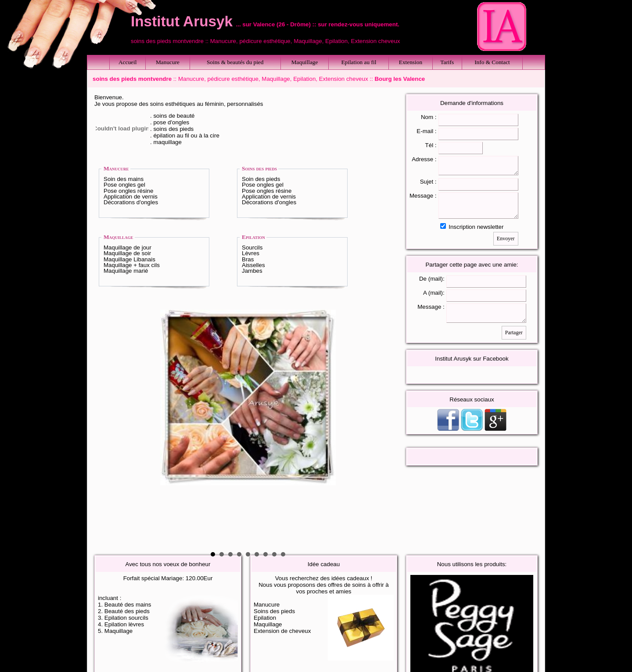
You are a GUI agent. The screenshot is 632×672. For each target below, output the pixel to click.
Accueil (127, 62)
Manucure (168, 62)
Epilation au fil (359, 62)
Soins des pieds (259, 168)
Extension (411, 62)
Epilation (253, 237)
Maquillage (305, 62)
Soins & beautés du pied (235, 62)
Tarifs (447, 62)
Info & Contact (492, 62)
